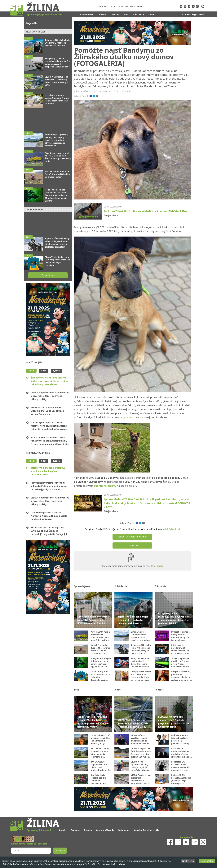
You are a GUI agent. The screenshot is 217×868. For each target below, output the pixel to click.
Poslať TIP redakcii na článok (132, 537)
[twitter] (94, 96)
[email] (97, 96)
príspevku (130, 417)
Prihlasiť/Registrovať (193, 14)
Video (151, 14)
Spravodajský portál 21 (40, 830)
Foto (126, 14)
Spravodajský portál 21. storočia (45, 14)
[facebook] (91, 96)
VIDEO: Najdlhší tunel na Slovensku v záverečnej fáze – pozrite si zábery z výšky (50, 396)
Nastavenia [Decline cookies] (188, 861)
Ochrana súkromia (105, 830)
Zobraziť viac (48, 275)
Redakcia (75, 830)
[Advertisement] (48, 118)
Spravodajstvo (87, 14)
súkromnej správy (105, 486)
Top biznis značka (151, 830)
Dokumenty (124, 830)
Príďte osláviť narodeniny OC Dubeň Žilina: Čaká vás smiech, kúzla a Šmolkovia (48, 411)
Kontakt (62, 830)
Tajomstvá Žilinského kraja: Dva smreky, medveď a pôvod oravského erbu (48, 471)
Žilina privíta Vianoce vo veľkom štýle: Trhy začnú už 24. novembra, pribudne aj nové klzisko (50, 381)
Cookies (138, 830)
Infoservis (103, 14)
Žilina (43, 7)
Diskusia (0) (132, 545)
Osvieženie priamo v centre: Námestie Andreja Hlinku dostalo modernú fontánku (49, 516)
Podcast (116, 14)
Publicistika (138, 14)
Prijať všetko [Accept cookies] (207, 861)
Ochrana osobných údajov (111, 864)
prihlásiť (158, 566)
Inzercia (88, 830)
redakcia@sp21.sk (171, 529)
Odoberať (60, 851)
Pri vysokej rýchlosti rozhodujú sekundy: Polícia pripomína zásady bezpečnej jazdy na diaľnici (50, 486)
